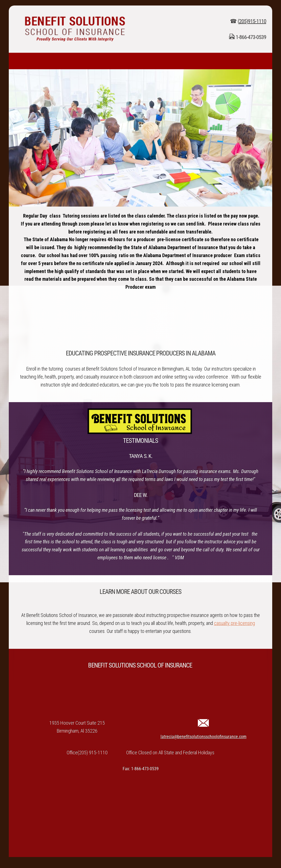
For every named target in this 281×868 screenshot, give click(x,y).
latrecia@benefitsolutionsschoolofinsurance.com (203, 737)
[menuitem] (14, 61)
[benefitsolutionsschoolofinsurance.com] (75, 29)
